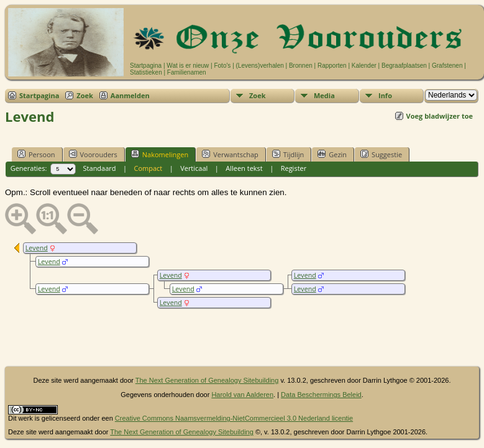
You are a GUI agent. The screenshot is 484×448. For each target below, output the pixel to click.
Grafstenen (447, 66)
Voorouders (93, 154)
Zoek (85, 95)
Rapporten (332, 66)
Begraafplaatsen (404, 66)
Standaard (100, 168)
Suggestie (381, 154)
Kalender (364, 66)
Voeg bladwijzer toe (440, 116)
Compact (148, 168)
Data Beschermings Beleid (321, 395)
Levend (37, 248)
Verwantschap (230, 154)
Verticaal (194, 168)
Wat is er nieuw (188, 66)
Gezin (332, 154)
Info (385, 95)
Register (294, 168)
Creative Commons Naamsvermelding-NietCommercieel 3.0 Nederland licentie (234, 418)
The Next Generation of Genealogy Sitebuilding (207, 380)
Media (324, 95)
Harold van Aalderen (242, 395)
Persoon (36, 154)
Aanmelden (130, 95)
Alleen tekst (244, 168)
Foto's (222, 66)
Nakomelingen (160, 154)
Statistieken (146, 72)
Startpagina (146, 66)
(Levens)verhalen (260, 66)
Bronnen (301, 66)
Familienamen (187, 72)
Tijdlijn (288, 154)
